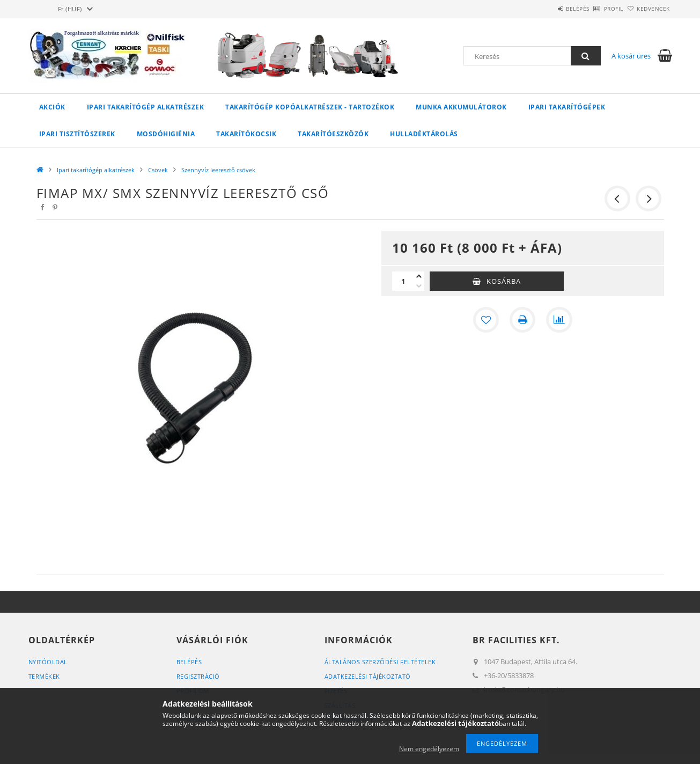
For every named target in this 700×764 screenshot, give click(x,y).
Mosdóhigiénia (166, 134)
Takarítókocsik (246, 134)
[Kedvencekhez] (486, 320)
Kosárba (504, 281)
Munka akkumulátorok (461, 107)
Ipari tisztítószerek (77, 134)
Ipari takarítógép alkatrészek (146, 107)
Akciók (52, 107)
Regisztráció (198, 676)
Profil (596, 9)
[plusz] (419, 276)
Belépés (548, 9)
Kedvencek (647, 9)
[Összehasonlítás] (559, 320)
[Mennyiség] (403, 281)
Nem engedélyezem (429, 749)
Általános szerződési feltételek (380, 662)
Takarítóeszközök (333, 134)
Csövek (158, 170)
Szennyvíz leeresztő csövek (218, 170)
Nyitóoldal (48, 662)
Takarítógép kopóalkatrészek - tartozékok (310, 107)
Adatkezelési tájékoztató (368, 676)
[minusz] (419, 286)
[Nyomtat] (522, 320)
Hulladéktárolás (424, 134)
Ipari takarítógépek (567, 107)
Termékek (44, 676)
